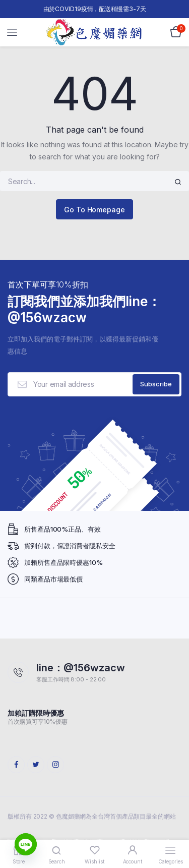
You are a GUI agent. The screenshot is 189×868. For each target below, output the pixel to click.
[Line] (26, 844)
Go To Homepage (94, 210)
